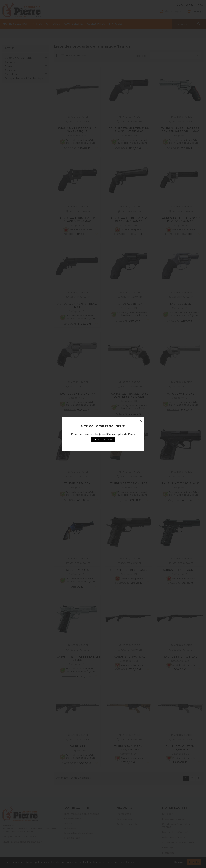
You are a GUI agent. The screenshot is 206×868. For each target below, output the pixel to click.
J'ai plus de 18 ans (103, 440)
